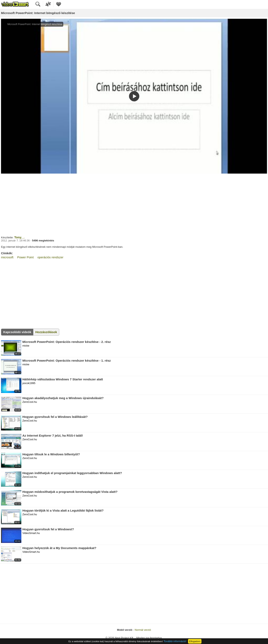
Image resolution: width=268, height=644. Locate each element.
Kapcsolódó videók (17, 332)
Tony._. (19, 237)
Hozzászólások (46, 332)
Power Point (25, 257)
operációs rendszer (50, 257)
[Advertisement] (134, 204)
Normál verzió (143, 630)
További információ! (175, 641)
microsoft (7, 257)
